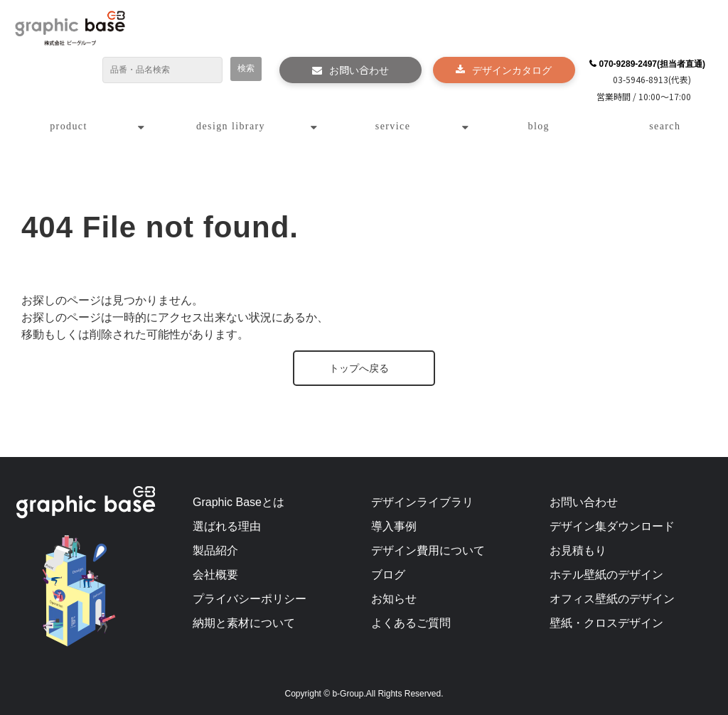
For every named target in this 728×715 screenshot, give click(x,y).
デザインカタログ (512, 70)
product (69, 126)
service (393, 126)
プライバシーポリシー (250, 599)
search (665, 126)
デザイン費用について (428, 550)
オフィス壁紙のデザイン (612, 599)
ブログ (388, 575)
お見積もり (578, 550)
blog (539, 126)
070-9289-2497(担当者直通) (652, 64)
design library (231, 126)
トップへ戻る (359, 368)
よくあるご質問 (411, 623)
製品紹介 (215, 550)
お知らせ (394, 599)
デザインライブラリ (422, 502)
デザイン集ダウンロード (612, 526)
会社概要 (215, 575)
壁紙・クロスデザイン (606, 623)
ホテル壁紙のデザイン (606, 575)
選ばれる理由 (227, 526)
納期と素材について (244, 623)
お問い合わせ (359, 70)
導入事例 (394, 526)
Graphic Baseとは (239, 502)
